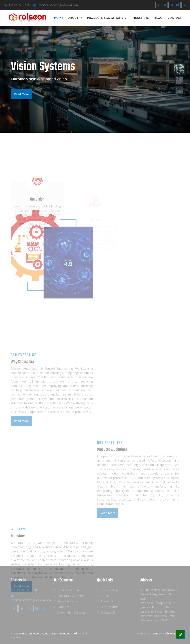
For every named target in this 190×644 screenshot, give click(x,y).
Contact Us (108, 612)
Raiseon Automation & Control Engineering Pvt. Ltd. (46, 633)
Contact (175, 18)
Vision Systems (67, 601)
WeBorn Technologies (166, 633)
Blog (158, 18)
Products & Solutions (105, 18)
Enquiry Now (109, 590)
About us (107, 601)
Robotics (63, 607)
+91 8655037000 (17, 5)
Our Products (110, 607)
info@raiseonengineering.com (56, 5)
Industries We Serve (71, 596)
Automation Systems (71, 612)
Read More (21, 94)
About (73, 18)
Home (58, 18)
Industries (140, 18)
